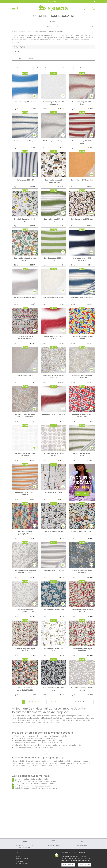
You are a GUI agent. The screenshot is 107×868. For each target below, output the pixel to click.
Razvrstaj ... (53, 21)
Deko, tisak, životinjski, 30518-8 (53, 532)
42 (52, 702)
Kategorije (22, 31)
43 (56, 702)
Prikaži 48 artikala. (53, 27)
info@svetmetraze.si (22, 863)
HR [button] (93, 2)
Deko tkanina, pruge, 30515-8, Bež (25, 297)
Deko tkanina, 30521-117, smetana (53, 297)
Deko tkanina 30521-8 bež (25, 375)
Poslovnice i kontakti (22, 859)
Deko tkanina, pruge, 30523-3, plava (82, 297)
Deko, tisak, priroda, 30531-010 (53, 492)
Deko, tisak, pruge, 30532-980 (25, 180)
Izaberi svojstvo (85, 68)
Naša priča (19, 856)
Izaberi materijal (42, 68)
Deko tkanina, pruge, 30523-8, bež (53, 571)
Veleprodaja (19, 861)
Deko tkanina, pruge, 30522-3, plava (25, 141)
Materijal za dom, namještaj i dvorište (37, 31)
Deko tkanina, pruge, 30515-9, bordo (53, 414)
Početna (15, 31)
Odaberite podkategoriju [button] (53, 58)
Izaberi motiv (64, 68)
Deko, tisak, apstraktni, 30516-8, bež (82, 219)
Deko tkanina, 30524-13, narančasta (82, 180)
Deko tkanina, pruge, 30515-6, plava (25, 102)
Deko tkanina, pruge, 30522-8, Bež (53, 141)
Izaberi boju (21, 68)
